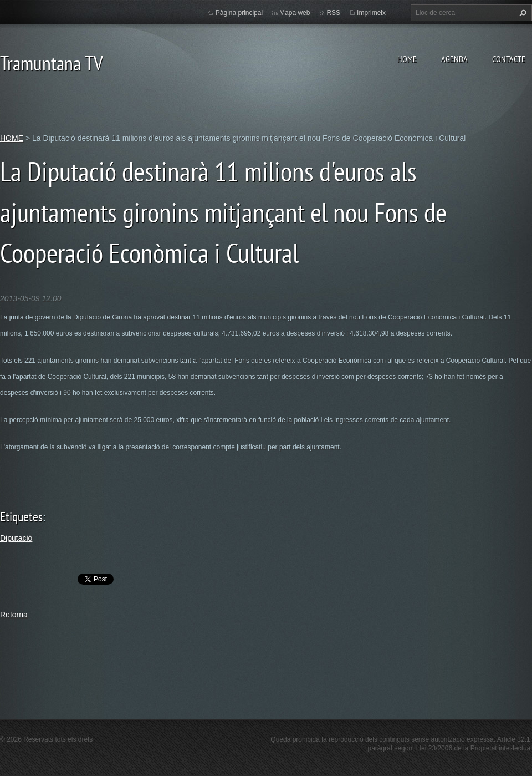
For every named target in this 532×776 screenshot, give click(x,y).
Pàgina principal (239, 13)
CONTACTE (509, 59)
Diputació (16, 538)
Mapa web (295, 13)
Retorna (14, 615)
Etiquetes (21, 517)
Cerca (521, 13)
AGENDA (454, 59)
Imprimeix (371, 13)
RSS (333, 13)
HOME (407, 59)
